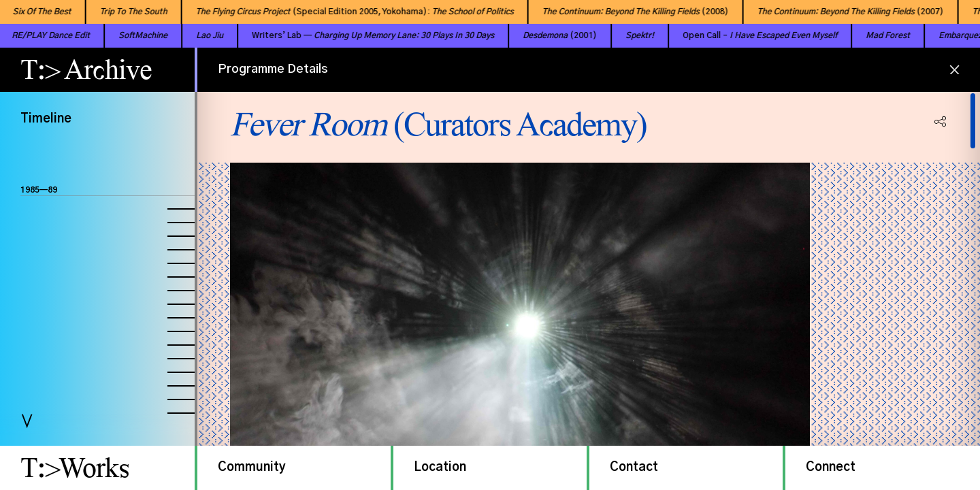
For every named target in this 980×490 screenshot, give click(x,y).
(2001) (534, 35)
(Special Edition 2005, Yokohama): (341, 12)
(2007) (837, 12)
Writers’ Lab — (347, 35)
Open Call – (734, 35)
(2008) (622, 12)
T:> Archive (86, 69)
